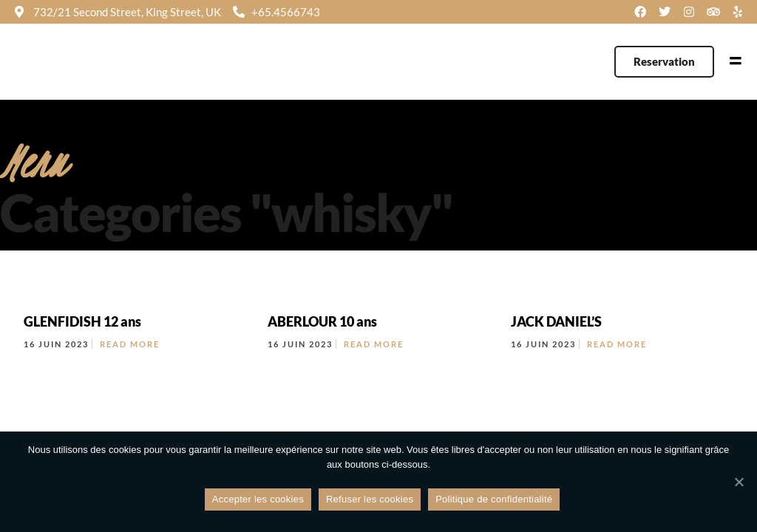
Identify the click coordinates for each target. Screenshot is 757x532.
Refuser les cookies (370, 499)
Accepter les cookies (258, 499)
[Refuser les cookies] (739, 482)
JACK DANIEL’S (556, 321)
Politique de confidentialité (494, 499)
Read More (130, 344)
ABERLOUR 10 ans (322, 321)
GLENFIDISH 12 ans (82, 321)
